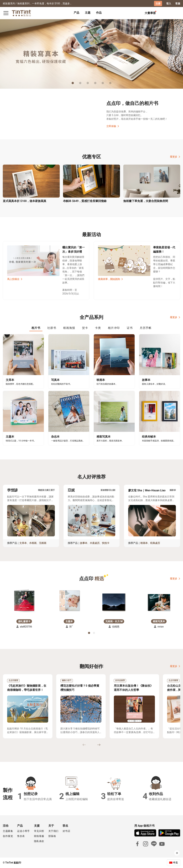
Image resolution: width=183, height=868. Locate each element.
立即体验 (113, 126)
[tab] (76, 13)
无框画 (43, 543)
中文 (175, 863)
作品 (99, 13)
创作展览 (8, 836)
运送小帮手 (23, 831)
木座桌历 (95, 543)
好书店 (67, 831)
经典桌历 (155, 543)
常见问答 (39, 831)
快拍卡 (106, 543)
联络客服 (39, 836)
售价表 (21, 836)
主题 (88, 13)
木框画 (33, 543)
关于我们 (53, 831)
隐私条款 (39, 841)
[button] (24, 601)
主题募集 (8, 831)
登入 (169, 3)
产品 (76, 13)
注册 (158, 3)
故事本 (84, 543)
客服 (178, 3)
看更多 (175, 157)
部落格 (52, 836)
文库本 (23, 543)
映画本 (144, 543)
